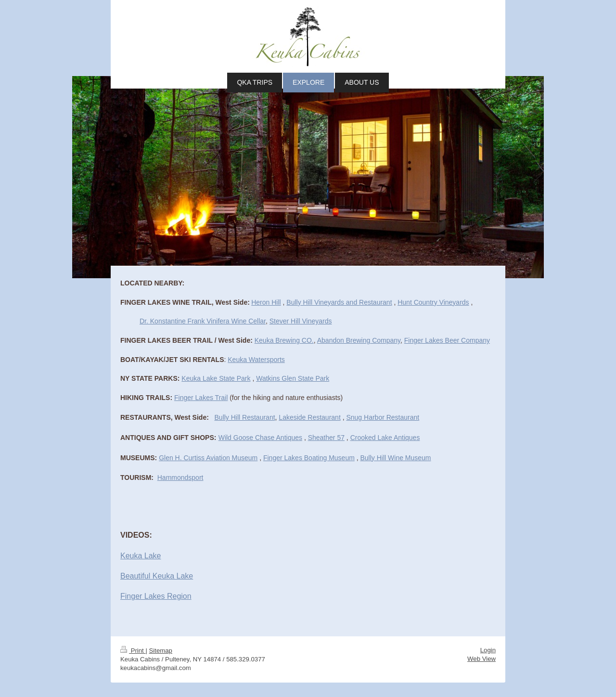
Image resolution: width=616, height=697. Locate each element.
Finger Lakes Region (156, 596)
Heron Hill (266, 302)
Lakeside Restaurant (309, 417)
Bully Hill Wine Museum (396, 458)
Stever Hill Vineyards (301, 321)
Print (133, 651)
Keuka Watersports (256, 360)
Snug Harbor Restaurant (383, 417)
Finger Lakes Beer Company (447, 340)
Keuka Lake (141, 556)
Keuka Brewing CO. (284, 340)
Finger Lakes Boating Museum (309, 458)
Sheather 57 (326, 438)
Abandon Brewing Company (359, 340)
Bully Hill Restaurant (245, 417)
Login (488, 650)
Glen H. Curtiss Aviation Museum (208, 458)
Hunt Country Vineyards (433, 302)
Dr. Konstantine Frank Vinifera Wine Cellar (203, 321)
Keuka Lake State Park (216, 378)
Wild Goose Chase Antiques (260, 438)
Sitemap (161, 651)
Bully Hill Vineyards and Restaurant (339, 302)
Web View (481, 659)
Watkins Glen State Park (293, 378)
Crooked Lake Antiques (385, 438)
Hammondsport (180, 478)
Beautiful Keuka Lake (157, 576)
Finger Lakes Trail (201, 398)
